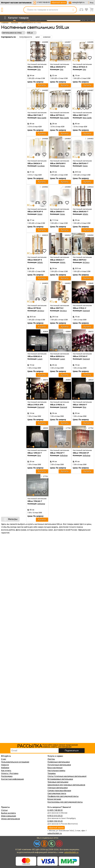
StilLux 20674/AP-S (35, 212)
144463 (89, 139)
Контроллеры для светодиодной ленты (65, 802)
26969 (67, 380)
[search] (73, 10)
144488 (67, 90)
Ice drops (41, 166)
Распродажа (7, 776)
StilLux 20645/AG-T (81, 212)
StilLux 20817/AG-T (81, 115)
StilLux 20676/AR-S (58, 163)
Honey (62, 166)
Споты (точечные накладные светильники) (67, 776)
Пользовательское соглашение (15, 762)
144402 (67, 283)
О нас (4, 759)
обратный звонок (59, 3)
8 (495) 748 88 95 (55, 810)
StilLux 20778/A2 (34, 308)
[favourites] (44, 58)
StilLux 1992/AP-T (57, 453)
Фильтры (10, 519)
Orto (39, 69)
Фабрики (5, 768)
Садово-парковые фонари (59, 791)
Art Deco (86, 262)
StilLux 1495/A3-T (35, 453)
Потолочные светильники (59, 765)
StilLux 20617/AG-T (35, 115)
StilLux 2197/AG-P (80, 356)
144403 (44, 283)
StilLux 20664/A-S (57, 212)
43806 (67, 331)
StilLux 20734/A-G (80, 67)
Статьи (4, 810)
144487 (89, 90)
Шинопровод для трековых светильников (66, 785)
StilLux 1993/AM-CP (81, 453)
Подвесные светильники (59, 762)
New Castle (42, 118)
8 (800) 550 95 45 (55, 821)
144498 (44, 42)
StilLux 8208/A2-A (35, 356)
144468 (44, 139)
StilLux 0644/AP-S (35, 260)
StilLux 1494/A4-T (80, 405)
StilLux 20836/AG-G (35, 67)
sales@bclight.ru (78, 2)
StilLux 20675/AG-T (81, 163)
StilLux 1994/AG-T (35, 501)
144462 (44, 187)
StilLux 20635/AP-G (58, 67)
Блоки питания (54, 799)
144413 (44, 235)
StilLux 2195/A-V (80, 308)
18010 (90, 380)
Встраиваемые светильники (60, 779)
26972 (90, 331)
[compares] (38, 58)
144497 (67, 42)
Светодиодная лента (57, 793)
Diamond (86, 311)
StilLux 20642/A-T (57, 260)
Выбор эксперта (8, 813)
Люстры (51, 759)
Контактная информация (12, 779)
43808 (44, 331)
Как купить (6, 771)
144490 (44, 90)
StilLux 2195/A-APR (35, 405)
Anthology (64, 455)
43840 (90, 283)
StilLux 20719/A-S (57, 115)
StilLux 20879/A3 (80, 260)
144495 (89, 42)
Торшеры (52, 773)
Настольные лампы (56, 771)
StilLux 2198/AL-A (57, 405)
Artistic (85, 214)
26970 (44, 380)
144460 (67, 187)
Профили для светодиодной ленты (63, 796)
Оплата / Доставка (10, 773)
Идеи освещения (9, 816)
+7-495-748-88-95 (43, 2)
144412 (67, 235)
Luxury (40, 359)
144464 (67, 139)
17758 (67, 428)
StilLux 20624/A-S (35, 163)
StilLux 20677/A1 (57, 308)
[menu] (16, 18)
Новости (5, 765)
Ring (84, 407)
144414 (89, 187)
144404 (89, 235)
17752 (90, 428)
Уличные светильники (58, 788)
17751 (44, 476)
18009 (44, 428)
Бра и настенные (55, 768)
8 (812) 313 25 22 (55, 816)
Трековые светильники (58, 782)
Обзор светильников (10, 819)
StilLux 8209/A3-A (57, 356)
